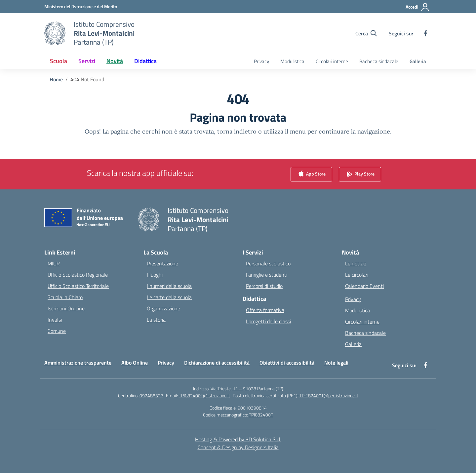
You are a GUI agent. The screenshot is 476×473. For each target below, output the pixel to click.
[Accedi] (418, 7)
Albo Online (135, 363)
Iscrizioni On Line (66, 308)
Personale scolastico (268, 263)
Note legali (336, 363)
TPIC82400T (261, 415)
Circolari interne (332, 61)
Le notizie (356, 263)
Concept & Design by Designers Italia (238, 447)
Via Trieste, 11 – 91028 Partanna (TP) (247, 389)
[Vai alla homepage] (104, 33)
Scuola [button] (59, 61)
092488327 (151, 395)
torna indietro (237, 131)
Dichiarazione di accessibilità (217, 363)
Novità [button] (115, 61)
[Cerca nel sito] (366, 33)
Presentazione (162, 263)
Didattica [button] (145, 61)
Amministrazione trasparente (78, 363)
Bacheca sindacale (379, 61)
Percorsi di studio (264, 286)
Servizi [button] (87, 61)
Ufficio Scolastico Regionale (78, 275)
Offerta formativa (265, 310)
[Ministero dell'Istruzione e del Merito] (81, 6)
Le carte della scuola (169, 297)
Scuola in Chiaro (65, 297)
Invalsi (55, 320)
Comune (57, 331)
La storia (156, 320)
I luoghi (155, 275)
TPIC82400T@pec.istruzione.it (329, 395)
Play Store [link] (360, 174)
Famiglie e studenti (267, 275)
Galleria (418, 61)
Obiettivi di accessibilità (287, 363)
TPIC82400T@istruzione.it (204, 395)
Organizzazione (163, 308)
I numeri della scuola (169, 286)
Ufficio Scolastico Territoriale (78, 286)
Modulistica (292, 61)
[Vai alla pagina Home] (56, 79)
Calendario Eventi (364, 286)
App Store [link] (311, 174)
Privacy (261, 61)
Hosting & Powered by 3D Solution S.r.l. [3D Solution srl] (238, 439)
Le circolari (357, 275)
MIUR (54, 263)
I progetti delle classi (268, 321)
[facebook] (425, 33)
